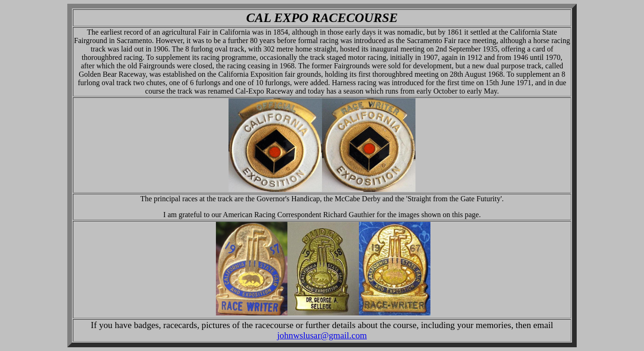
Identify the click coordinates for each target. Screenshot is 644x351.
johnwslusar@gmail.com (322, 335)
